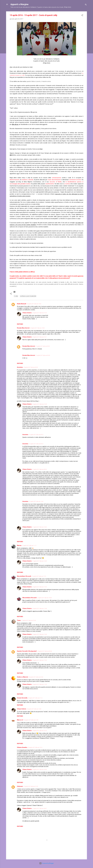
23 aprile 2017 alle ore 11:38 (39, 609)
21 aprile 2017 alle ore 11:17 (29, 545)
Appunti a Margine (19, 4)
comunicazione (56, 178)
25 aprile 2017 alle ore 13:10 (35, 747)
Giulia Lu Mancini (23, 677)
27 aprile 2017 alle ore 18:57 (39, 808)
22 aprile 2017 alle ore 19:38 (44, 598)
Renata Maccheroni (29, 346)
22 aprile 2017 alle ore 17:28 (39, 634)
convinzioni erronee (75, 180)
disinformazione (15, 180)
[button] (82, 16)
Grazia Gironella (22, 698)
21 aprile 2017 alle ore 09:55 (39, 469)
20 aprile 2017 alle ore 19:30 (37, 328)
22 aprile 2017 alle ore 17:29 (39, 660)
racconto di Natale (56, 182)
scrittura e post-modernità (28, 296)
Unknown (20, 786)
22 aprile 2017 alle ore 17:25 (39, 587)
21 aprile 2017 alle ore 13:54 (39, 527)
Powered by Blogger (47, 863)
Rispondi (20, 324)
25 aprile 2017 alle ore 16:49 (39, 770)
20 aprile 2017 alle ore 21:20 (39, 313)
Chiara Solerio (27, 313)
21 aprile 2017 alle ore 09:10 (36, 435)
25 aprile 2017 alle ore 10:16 (39, 731)
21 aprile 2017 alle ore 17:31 (39, 576)
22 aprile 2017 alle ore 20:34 (36, 677)
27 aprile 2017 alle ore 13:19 (31, 786)
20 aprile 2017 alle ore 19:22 (34, 304)
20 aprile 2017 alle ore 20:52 (31, 367)
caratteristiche (49, 184)
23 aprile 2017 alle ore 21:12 (35, 698)
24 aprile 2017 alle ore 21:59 (31, 720)
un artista (67, 184)
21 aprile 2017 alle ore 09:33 (43, 355)
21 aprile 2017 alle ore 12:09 (39, 561)
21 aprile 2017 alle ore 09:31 (43, 346)
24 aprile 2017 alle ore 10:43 (34, 709)
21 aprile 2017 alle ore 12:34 (36, 501)
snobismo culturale (27, 180)
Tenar (19, 620)
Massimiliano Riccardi (24, 576)
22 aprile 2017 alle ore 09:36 (45, 651)
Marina (19, 545)
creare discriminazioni (54, 180)
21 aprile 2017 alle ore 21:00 (29, 620)
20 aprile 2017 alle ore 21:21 (39, 337)
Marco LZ (20, 720)
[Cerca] (86, 5)
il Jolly (16, 296)
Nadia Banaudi (22, 304)
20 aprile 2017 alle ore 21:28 (39, 404)
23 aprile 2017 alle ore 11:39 (39, 684)
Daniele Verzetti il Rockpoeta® (27, 651)
